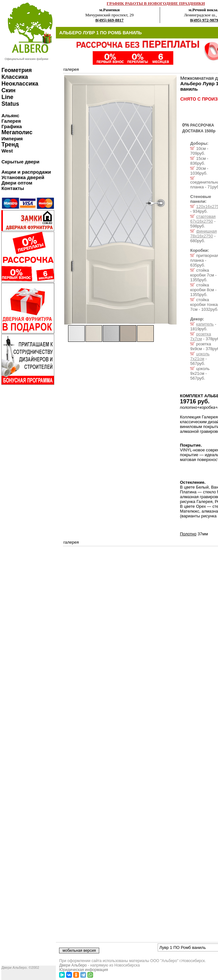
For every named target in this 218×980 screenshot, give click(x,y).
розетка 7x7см (201, 336)
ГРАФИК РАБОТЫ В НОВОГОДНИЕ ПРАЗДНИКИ (156, 3)
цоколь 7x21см (200, 356)
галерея (71, 69)
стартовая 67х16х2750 (203, 219)
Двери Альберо (73, 965)
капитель (205, 324)
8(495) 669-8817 (109, 20)
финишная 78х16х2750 (203, 234)
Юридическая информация (83, 970)
